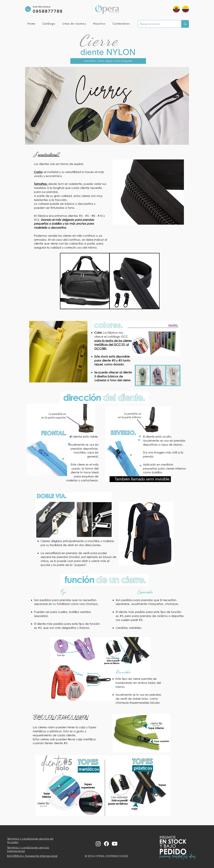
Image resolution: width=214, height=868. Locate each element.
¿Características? (47, 154)
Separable (145, 592)
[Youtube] (115, 844)
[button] (74, 24)
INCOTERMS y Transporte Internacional (32, 856)
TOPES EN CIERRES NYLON (60, 718)
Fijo (63, 592)
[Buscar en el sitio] (157, 24)
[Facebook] (106, 844)
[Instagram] (98, 844)
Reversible (123, 672)
